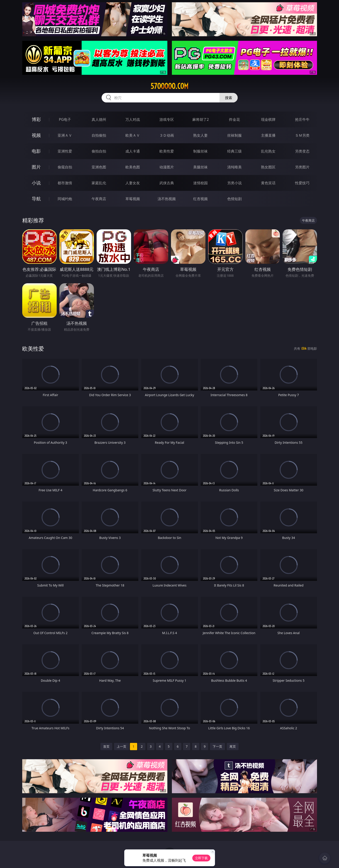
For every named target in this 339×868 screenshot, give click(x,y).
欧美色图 (133, 167)
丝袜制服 (234, 135)
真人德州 (99, 119)
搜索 (229, 98)
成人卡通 (133, 151)
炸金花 (234, 119)
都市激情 (65, 183)
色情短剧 (234, 199)
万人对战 (133, 119)
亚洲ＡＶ (65, 135)
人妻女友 (133, 183)
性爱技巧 (302, 183)
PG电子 (65, 119)
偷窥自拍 (65, 167)
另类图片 (302, 167)
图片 (36, 167)
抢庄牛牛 (302, 119)
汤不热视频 (167, 199)
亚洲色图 (99, 167)
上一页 (122, 746)
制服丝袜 (200, 151)
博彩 (36, 119)
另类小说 (234, 183)
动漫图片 (167, 167)
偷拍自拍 (99, 151)
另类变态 (302, 151)
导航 (36, 199)
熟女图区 (268, 167)
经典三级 (234, 151)
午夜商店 (99, 199)
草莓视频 (133, 199)
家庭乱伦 (99, 183)
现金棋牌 (268, 119)
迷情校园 (200, 183)
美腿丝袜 (200, 167)
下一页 (217, 746)
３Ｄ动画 (167, 135)
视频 (36, 135)
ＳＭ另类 (302, 135)
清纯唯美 (234, 167)
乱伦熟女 (268, 151)
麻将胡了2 (201, 119)
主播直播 (268, 135)
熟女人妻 (200, 135)
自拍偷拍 (99, 135)
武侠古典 (167, 183)
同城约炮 (65, 199)
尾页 (233, 746)
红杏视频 (200, 199)
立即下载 (201, 858)
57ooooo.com (169, 86)
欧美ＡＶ (133, 135)
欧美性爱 (167, 151)
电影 (36, 151)
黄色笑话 (268, 183)
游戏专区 (167, 119)
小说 (36, 183)
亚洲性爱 (65, 151)
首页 (106, 746)
